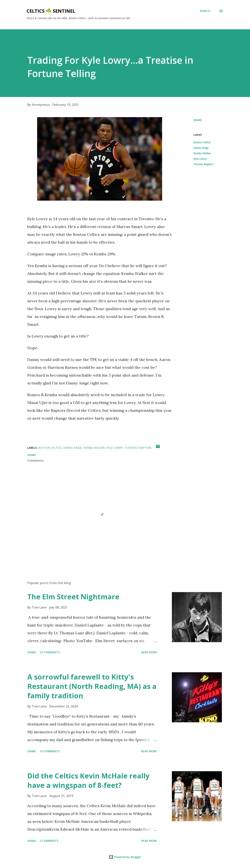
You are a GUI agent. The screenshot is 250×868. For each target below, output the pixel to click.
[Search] (205, 11)
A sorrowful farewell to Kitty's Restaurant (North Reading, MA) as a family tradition (92, 686)
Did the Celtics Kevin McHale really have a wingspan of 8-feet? (88, 780)
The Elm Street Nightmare (73, 597)
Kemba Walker (202, 153)
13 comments (50, 751)
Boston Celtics (202, 142)
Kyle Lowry (200, 159)
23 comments (50, 652)
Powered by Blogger (125, 857)
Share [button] (198, 120)
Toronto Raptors (203, 164)
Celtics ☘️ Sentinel (51, 11)
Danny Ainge (201, 148)
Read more (149, 652)
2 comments (49, 841)
